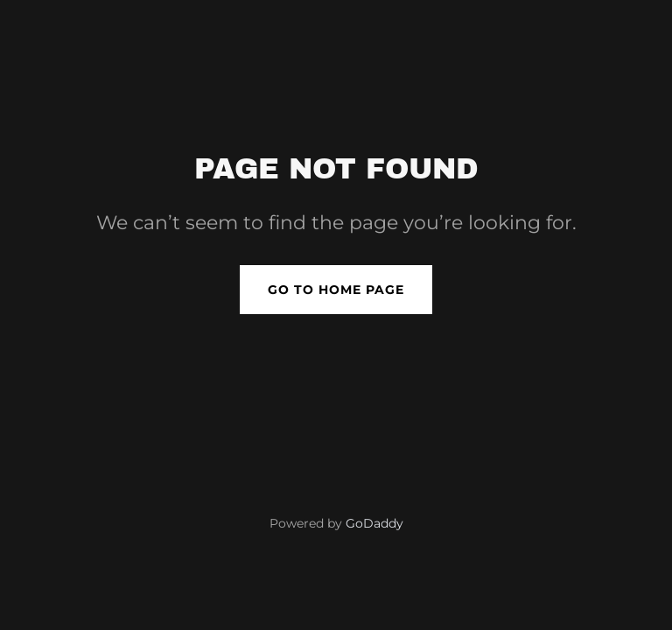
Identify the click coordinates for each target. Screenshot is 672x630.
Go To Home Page (336, 290)
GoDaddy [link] (374, 523)
